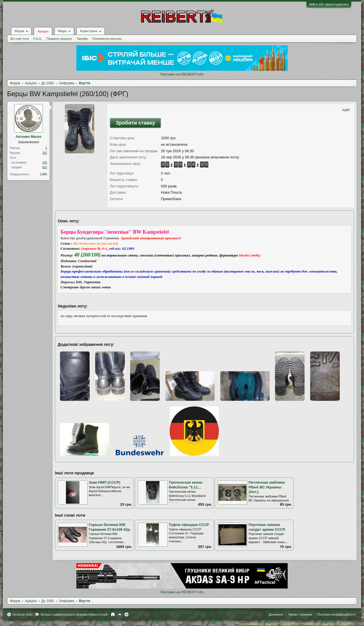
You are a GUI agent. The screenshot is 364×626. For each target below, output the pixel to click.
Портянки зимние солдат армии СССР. (267, 527)
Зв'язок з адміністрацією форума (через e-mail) (74, 614)
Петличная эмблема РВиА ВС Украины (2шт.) (267, 487)
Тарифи (82, 39)
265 (45, 153)
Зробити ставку (135, 123)
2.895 (44, 174)
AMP (346, 110)
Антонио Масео (28, 137)
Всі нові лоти (20, 39)
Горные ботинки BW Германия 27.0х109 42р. (110, 527)
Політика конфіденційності (337, 614)
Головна (113, 614)
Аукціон (43, 31)
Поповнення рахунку (107, 39)
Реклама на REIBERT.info (182, 74)
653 (45, 167)
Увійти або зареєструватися (329, 4)
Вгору (120, 614)
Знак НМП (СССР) (105, 482)
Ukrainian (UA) (22, 614)
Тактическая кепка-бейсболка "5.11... (186, 485)
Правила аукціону (59, 39)
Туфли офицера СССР (189, 525)
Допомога (276, 614)
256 (45, 162)
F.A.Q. (38, 39)
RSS (126, 614)
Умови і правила (300, 614)
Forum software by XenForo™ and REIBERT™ (297, 624)
